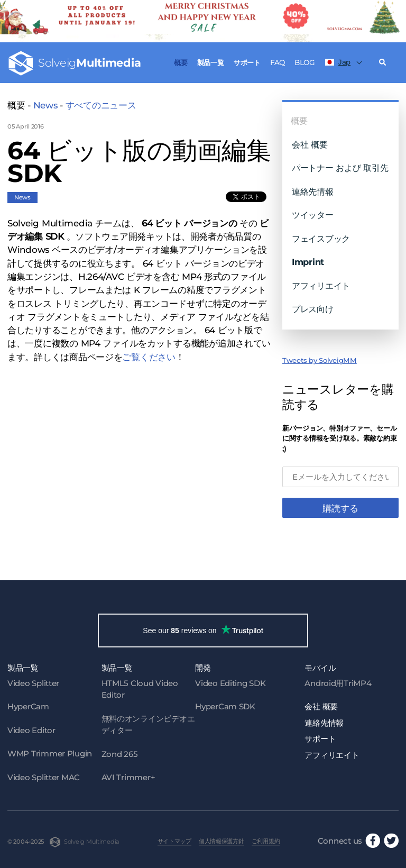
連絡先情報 (313, 191)
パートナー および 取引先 (340, 168)
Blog (304, 62)
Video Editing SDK (230, 683)
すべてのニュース (101, 105)
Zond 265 (120, 754)
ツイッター (313, 215)
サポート (247, 62)
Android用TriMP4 (338, 683)
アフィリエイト (321, 286)
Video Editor (31, 730)
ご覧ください (149, 357)
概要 (181, 62)
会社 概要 (310, 144)
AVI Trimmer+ (128, 777)
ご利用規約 (266, 841)
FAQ (277, 62)
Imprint (308, 262)
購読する (340, 508)
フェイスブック (321, 239)
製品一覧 (211, 62)
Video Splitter (33, 683)
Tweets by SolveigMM (320, 360)
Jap (338, 62)
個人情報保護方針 (222, 841)
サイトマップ (174, 841)
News (45, 105)
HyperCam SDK (225, 706)
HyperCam (28, 706)
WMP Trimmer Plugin (50, 753)
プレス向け (313, 309)
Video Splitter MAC (44, 777)
